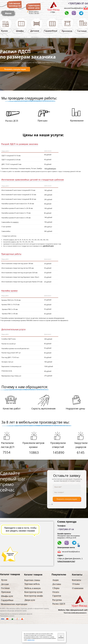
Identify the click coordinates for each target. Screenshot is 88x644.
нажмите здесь (31, 640)
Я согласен (61, 637)
